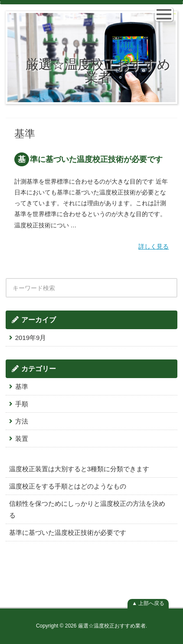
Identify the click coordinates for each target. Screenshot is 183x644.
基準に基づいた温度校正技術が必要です (90, 159)
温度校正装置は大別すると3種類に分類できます (79, 469)
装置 (22, 439)
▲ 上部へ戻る (148, 603)
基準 (22, 387)
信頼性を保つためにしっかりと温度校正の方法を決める (87, 509)
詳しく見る (154, 246)
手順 (22, 404)
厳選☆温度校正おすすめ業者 (98, 71)
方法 (22, 421)
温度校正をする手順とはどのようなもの (68, 486)
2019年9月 (31, 338)
